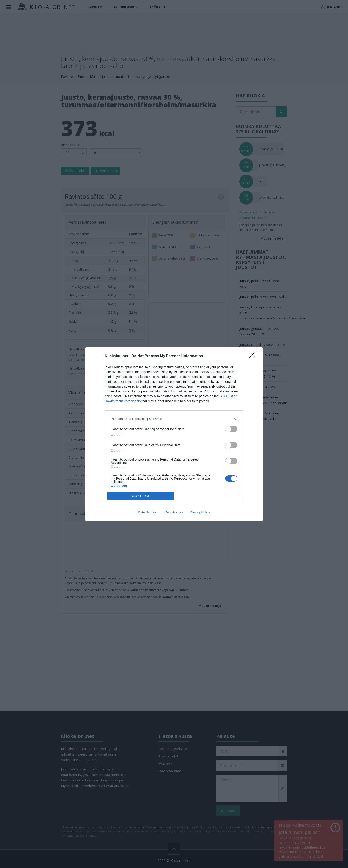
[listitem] (174, 419)
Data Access (174, 512)
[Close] (254, 356)
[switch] (231, 429)
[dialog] (174, 434)
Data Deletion (148, 512)
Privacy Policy (200, 512)
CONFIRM (141, 496)
